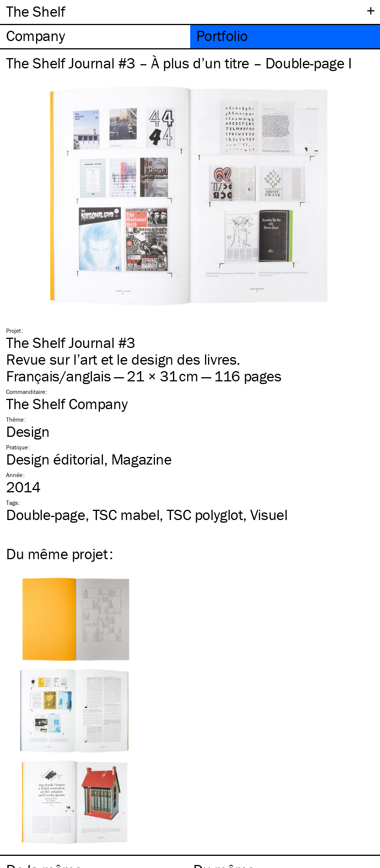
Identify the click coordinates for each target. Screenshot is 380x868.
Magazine (142, 459)
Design (28, 431)
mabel (126, 515)
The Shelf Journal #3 (71, 342)
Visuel (269, 515)
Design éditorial (55, 459)
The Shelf (35, 11)
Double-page (46, 515)
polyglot (205, 515)
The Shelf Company (67, 404)
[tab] (95, 37)
